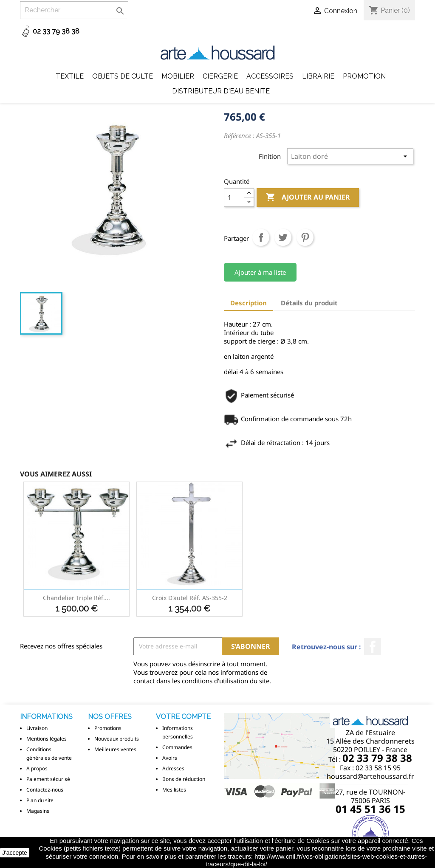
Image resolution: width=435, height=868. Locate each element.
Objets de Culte (123, 76)
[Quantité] (234, 197)
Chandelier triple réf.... (76, 598)
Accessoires (270, 76)
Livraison (37, 728)
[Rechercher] (74, 10)
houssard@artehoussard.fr (370, 776)
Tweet (283, 237)
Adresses (173, 768)
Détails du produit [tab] (309, 303)
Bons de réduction (184, 779)
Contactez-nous (45, 790)
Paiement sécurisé (48, 779)
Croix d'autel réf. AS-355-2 (190, 598)
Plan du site (40, 800)
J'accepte (15, 853)
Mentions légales (47, 739)
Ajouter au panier (308, 197)
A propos (37, 768)
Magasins (38, 811)
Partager (261, 237)
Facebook (373, 647)
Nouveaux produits (117, 739)
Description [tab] (249, 303)
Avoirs (170, 758)
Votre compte (183, 717)
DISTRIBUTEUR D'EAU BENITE (221, 91)
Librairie (318, 76)
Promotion (364, 76)
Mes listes (174, 790)
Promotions (108, 728)
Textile (70, 76)
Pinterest (305, 237)
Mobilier (178, 76)
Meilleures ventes (115, 749)
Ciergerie (220, 76)
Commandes (177, 747)
